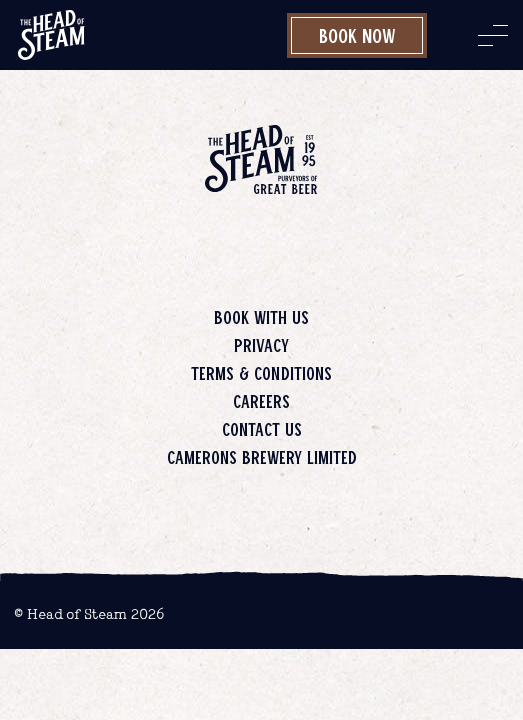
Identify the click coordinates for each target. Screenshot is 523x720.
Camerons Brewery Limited (262, 457)
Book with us (261, 317)
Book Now (357, 35)
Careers (261, 401)
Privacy (261, 345)
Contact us (262, 429)
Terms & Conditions (261, 373)
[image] (51, 35)
